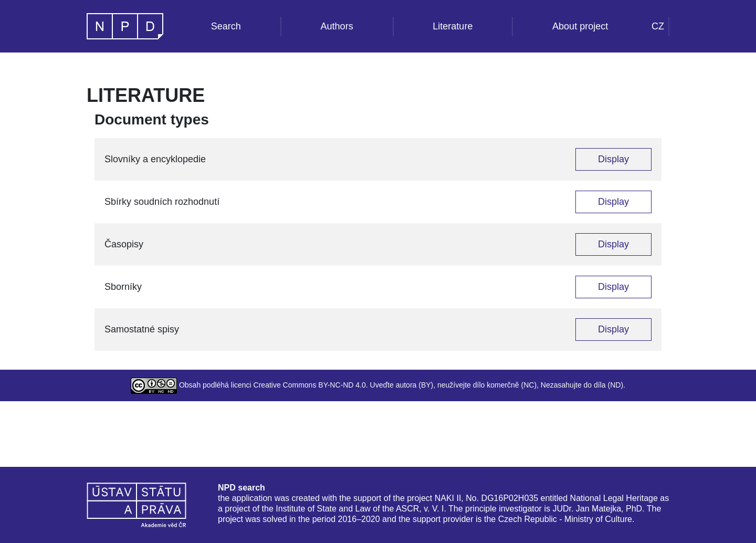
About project (580, 26)
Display (613, 159)
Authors (337, 26)
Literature (453, 26)
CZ (658, 26)
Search (226, 26)
